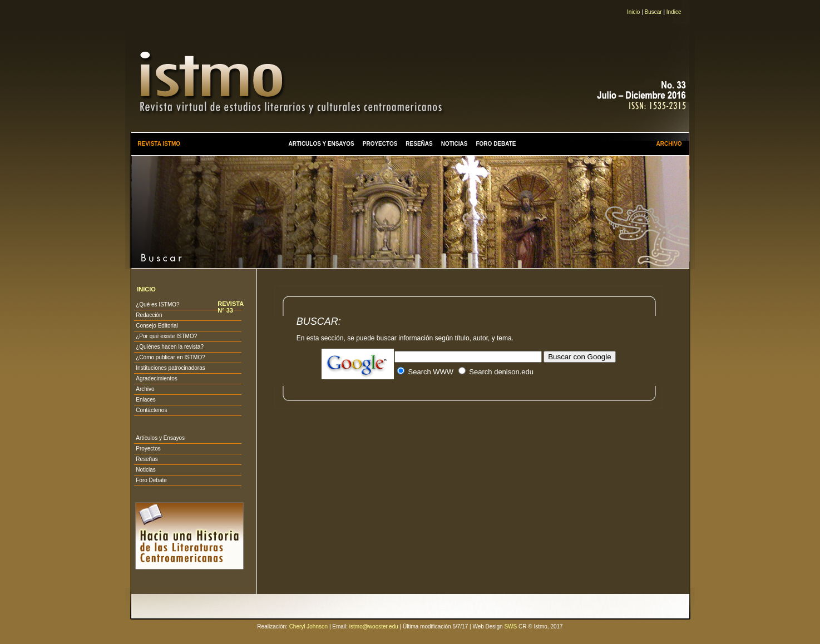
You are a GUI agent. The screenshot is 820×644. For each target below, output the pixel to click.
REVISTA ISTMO (159, 144)
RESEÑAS (419, 144)
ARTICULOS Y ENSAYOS (322, 144)
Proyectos (148, 449)
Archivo (145, 389)
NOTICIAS (455, 144)
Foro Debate (151, 480)
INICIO (146, 289)
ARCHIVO (669, 144)
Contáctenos (151, 410)
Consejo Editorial (157, 326)
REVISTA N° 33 (230, 307)
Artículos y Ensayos (160, 438)
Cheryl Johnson (308, 626)
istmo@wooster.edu (374, 626)
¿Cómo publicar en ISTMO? (171, 357)
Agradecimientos (156, 378)
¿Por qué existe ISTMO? (166, 336)
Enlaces (146, 400)
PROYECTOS (380, 144)
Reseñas (147, 459)
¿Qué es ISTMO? (157, 304)
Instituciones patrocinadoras (171, 368)
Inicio (633, 12)
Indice (674, 12)
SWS (510, 626)
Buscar (653, 12)
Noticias (146, 470)
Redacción (149, 315)
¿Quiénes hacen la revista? (170, 347)
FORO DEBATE (496, 144)
